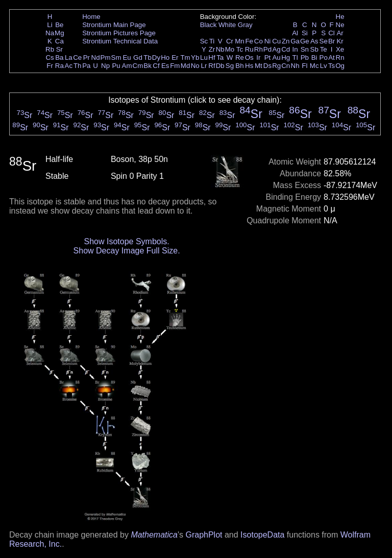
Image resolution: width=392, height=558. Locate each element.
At (332, 57)
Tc (240, 49)
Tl (295, 57)
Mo (230, 49)
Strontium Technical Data (120, 41)
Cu (276, 41)
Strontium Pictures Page (119, 33)
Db (220, 66)
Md (186, 66)
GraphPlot (204, 535)
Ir (258, 57)
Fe (249, 41)
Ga (295, 41)
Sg (230, 66)
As (314, 41)
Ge (305, 41)
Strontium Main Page (114, 25)
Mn (240, 41)
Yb (195, 57)
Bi (314, 57)
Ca (59, 41)
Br (332, 41)
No (195, 66)
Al (295, 33)
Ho (165, 57)
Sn (305, 49)
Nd (96, 57)
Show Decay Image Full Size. (127, 251)
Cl (332, 33)
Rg (276, 66)
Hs (249, 66)
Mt (259, 66)
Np (105, 66)
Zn (286, 41)
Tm (185, 57)
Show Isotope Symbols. (126, 241)
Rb (50, 49)
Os (249, 57)
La (69, 57)
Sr (59, 49)
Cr (230, 41)
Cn (286, 66)
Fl (304, 66)
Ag (276, 49)
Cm (138, 66)
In (295, 49)
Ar (340, 33)
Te (324, 49)
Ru (249, 49)
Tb (148, 57)
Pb (305, 57)
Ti (212, 41)
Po (324, 57)
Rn (340, 57)
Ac (69, 66)
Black (209, 25)
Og (340, 66)
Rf (212, 66)
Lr (204, 66)
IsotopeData (262, 535)
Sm (116, 57)
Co (259, 41)
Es (165, 66)
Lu (204, 57)
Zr (212, 49)
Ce (77, 57)
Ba (59, 57)
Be (59, 25)
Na (50, 33)
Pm (106, 57)
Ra (59, 66)
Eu (127, 57)
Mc (314, 66)
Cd (286, 49)
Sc (204, 41)
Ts (332, 66)
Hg (286, 57)
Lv (324, 66)
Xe (340, 49)
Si (305, 33)
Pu (116, 66)
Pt (268, 57)
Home (91, 17)
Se (324, 41)
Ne (340, 25)
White (227, 25)
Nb (220, 49)
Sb (314, 49)
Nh (295, 66)
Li (50, 25)
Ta (220, 57)
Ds (267, 66)
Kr (340, 41)
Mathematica (154, 535)
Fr (50, 66)
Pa (86, 66)
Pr (87, 57)
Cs (50, 57)
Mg (59, 33)
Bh (239, 66)
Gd (138, 57)
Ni (268, 41)
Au (276, 57)
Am (127, 66)
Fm (175, 66)
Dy (156, 57)
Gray (245, 25)
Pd (267, 49)
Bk (148, 66)
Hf (212, 57)
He (340, 17)
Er (175, 57)
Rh (259, 49)
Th (78, 66)
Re (240, 57)
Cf (156, 66)
